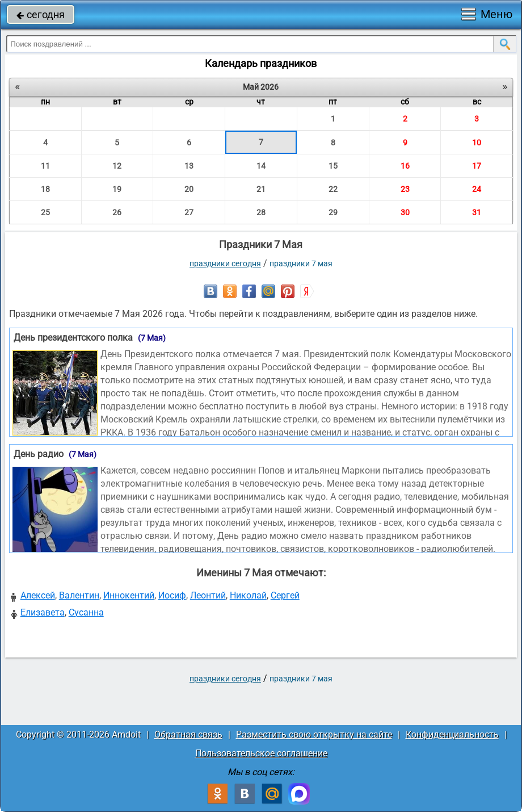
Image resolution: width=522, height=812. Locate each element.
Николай (248, 595)
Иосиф (172, 595)
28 (261, 212)
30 (405, 212)
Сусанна (86, 612)
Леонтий (208, 595)
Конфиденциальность (452, 734)
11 (45, 166)
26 (117, 212)
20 (189, 189)
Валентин (79, 595)
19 (117, 189)
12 (117, 166)
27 (189, 212)
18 (45, 189)
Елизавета (43, 612)
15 (333, 166)
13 (189, 166)
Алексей (38, 595)
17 (477, 166)
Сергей (285, 595)
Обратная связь (188, 734)
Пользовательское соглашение (261, 753)
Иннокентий (129, 595)
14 (261, 166)
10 (477, 143)
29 (333, 212)
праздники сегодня (225, 263)
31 (477, 212)
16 (405, 166)
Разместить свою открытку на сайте (314, 734)
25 (45, 212)
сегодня (41, 14)
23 (405, 189)
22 (333, 189)
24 (477, 189)
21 (261, 189)
